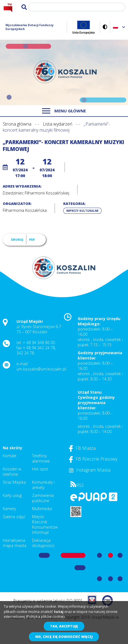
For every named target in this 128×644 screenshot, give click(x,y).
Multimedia (42, 509)
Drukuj (17, 240)
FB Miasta (82, 448)
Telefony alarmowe (41, 458)
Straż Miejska (14, 482)
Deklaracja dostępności (43, 543)
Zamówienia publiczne (43, 498)
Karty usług (12, 495)
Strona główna (17, 124)
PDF (32, 240)
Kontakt (10, 456)
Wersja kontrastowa (105, 27)
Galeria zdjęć (14, 517)
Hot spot (40, 469)
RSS (77, 485)
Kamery (9, 509)
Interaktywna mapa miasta (15, 543)
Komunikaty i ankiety (43, 485)
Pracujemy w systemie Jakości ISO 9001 (48, 601)
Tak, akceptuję (64, 626)
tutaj (59, 611)
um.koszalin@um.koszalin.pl (41, 369)
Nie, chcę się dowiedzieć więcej (64, 637)
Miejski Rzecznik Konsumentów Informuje (45, 524)
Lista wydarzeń (58, 124)
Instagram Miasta (90, 470)
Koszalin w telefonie (12, 472)
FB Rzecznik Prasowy (93, 459)
